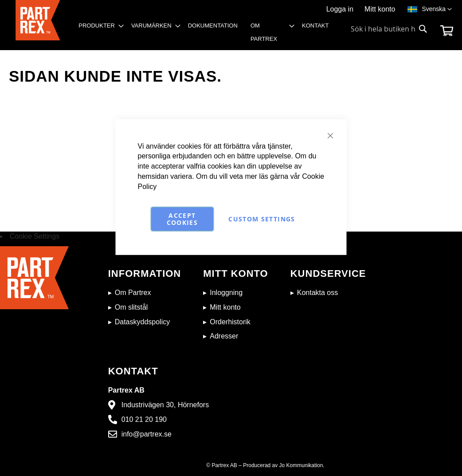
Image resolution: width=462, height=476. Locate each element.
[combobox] (389, 29)
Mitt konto (380, 9)
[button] (437, 9)
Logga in (340, 9)
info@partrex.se (147, 434)
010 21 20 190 (144, 419)
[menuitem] (98, 26)
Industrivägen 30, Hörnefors (165, 405)
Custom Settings (262, 218)
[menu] (206, 35)
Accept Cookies (182, 218)
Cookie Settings (35, 236)
